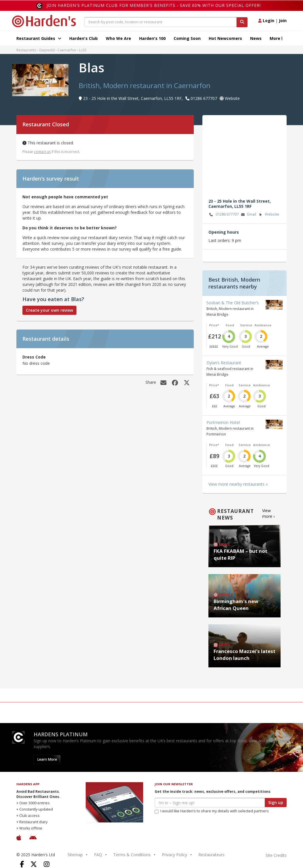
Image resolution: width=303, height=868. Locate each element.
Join (283, 21)
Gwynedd (47, 50)
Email (248, 215)
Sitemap (75, 855)
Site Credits (276, 855)
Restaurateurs (211, 855)
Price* (214, 325)
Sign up (276, 802)
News (256, 38)
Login (266, 21)
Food (230, 325)
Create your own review (49, 310)
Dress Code (34, 357)
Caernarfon (67, 50)
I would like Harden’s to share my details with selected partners (212, 811)
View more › (268, 513)
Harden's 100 (152, 38)
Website (268, 215)
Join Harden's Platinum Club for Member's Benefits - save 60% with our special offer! (154, 5)
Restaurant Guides (39, 38)
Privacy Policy (174, 855)
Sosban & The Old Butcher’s (233, 303)
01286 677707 (224, 215)
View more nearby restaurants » (238, 484)
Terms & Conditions (132, 855)
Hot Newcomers (225, 38)
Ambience (263, 325)
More (276, 38)
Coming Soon (187, 38)
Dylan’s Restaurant (224, 363)
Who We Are (118, 38)
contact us (42, 152)
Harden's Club (84, 38)
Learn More (47, 759)
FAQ (98, 855)
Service (246, 325)
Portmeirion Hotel (223, 422)
